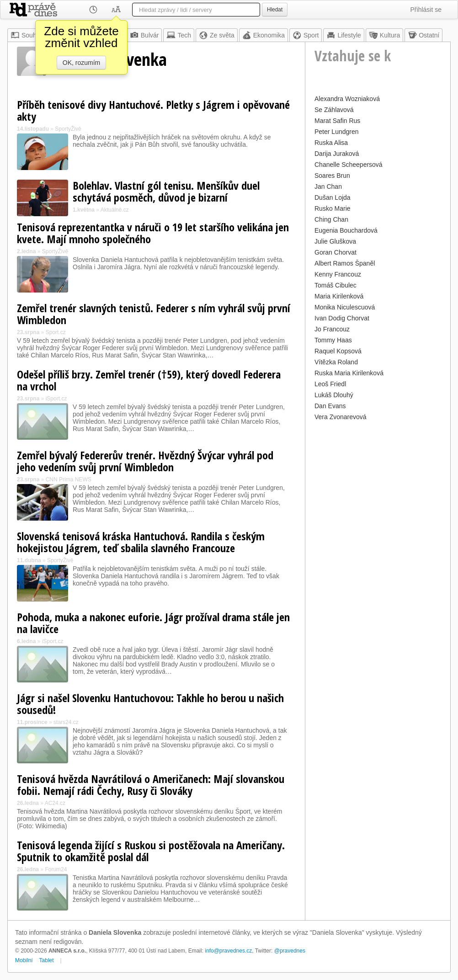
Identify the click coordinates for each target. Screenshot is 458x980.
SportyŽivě (68, 129)
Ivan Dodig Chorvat (342, 318)
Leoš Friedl (330, 384)
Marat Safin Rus (337, 121)
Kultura (384, 35)
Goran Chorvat (336, 252)
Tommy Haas (333, 340)
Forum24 (56, 869)
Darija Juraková (337, 154)
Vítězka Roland (336, 362)
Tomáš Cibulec (336, 285)
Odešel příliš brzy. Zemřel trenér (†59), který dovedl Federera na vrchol (149, 380)
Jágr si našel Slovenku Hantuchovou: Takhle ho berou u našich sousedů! (150, 704)
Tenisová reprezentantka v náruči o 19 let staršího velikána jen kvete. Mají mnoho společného (153, 233)
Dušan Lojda (333, 197)
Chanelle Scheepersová (349, 165)
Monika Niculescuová (345, 307)
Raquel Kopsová (338, 351)
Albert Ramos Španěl (345, 263)
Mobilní (24, 960)
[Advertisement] (378, 480)
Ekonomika (264, 35)
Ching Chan (331, 219)
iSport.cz (56, 399)
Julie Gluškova (335, 241)
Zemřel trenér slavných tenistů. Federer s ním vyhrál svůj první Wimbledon (154, 314)
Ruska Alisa (331, 143)
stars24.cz (66, 722)
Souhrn (26, 35)
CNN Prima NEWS (69, 479)
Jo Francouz (332, 329)
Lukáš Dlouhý (334, 395)
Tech (179, 35)
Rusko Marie (333, 208)
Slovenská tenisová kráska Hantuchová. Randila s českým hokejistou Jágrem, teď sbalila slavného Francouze (141, 542)
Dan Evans (330, 406)
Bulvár (144, 35)
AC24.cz (55, 803)
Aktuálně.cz (115, 210)
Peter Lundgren (337, 132)
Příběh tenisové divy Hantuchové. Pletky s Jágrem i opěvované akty (153, 110)
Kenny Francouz (338, 274)
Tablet (47, 960)
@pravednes (290, 951)
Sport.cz (56, 332)
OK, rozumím (81, 63)
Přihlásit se (426, 10)
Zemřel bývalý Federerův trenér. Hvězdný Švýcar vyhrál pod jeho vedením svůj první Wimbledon (145, 461)
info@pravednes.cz (228, 951)
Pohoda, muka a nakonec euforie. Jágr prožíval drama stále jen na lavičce (153, 623)
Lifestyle (343, 35)
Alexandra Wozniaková (347, 99)
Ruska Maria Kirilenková (349, 373)
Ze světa (217, 35)
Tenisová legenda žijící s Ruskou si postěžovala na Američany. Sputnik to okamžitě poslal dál (151, 851)
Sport (306, 35)
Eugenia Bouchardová (346, 230)
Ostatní (423, 35)
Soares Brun (332, 176)
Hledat (275, 10)
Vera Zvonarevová (341, 417)
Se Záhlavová (334, 110)
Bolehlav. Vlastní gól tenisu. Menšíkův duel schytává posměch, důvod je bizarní (166, 191)
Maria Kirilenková (339, 296)
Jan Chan (328, 186)
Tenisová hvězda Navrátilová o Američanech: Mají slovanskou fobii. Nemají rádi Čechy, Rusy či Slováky (151, 785)
